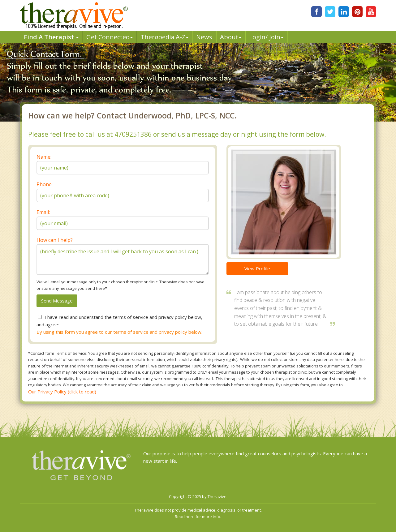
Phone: (45, 184)
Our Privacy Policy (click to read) (62, 392)
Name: (44, 157)
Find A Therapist (51, 37)
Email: (43, 212)
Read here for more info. (198, 517)
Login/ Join (266, 37)
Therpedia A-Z (164, 37)
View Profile (257, 268)
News (204, 37)
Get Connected (110, 37)
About (231, 37)
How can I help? (55, 240)
